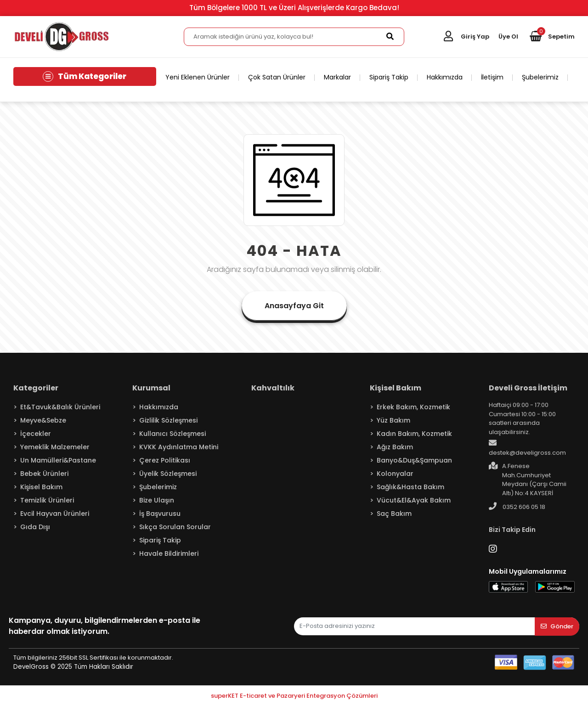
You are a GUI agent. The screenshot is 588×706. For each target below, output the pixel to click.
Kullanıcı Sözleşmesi (172, 434)
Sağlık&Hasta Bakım (410, 487)
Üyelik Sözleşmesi (168, 474)
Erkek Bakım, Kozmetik (413, 407)
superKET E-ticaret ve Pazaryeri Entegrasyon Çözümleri (294, 696)
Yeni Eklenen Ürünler (198, 77)
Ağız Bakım (395, 447)
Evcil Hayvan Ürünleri (55, 514)
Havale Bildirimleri (169, 554)
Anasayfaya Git (294, 306)
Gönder (557, 626)
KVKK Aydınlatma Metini (179, 447)
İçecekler (36, 434)
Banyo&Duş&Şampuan (414, 460)
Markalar (337, 77)
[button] (552, 37)
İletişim (492, 77)
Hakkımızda (445, 77)
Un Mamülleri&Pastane (58, 460)
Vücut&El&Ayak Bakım (414, 500)
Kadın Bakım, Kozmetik (414, 434)
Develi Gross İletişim (528, 388)
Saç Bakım (394, 514)
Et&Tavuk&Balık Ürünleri (60, 407)
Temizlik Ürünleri (47, 500)
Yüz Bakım (393, 420)
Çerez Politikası (165, 460)
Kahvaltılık (273, 388)
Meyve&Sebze (43, 420)
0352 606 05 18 (517, 507)
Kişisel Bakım (41, 487)
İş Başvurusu (160, 514)
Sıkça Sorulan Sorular (175, 527)
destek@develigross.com (527, 448)
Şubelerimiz (540, 77)
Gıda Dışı (35, 527)
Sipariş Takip (389, 77)
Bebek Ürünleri (44, 474)
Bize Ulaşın (157, 500)
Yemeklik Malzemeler (55, 447)
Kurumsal (151, 388)
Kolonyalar (395, 474)
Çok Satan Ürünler (277, 77)
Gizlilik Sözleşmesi (168, 420)
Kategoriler (36, 388)
